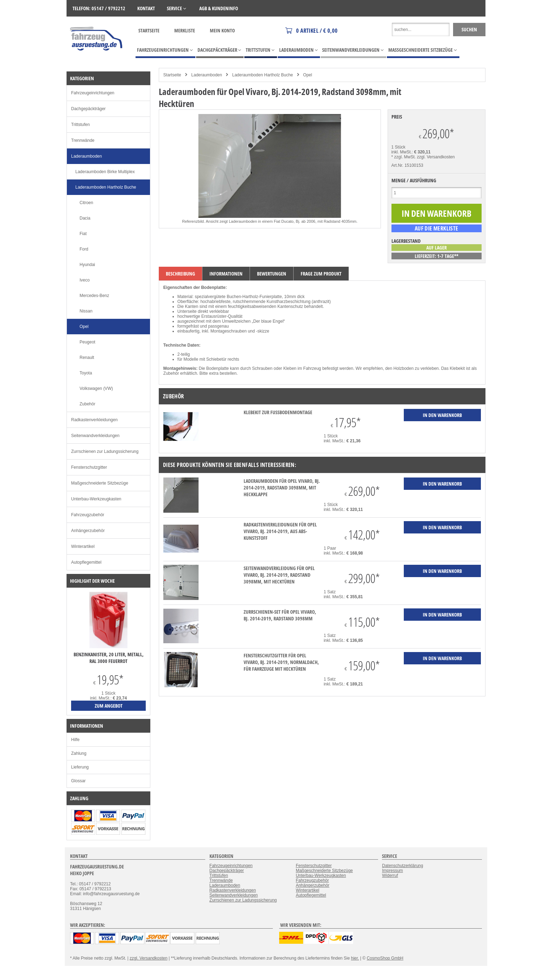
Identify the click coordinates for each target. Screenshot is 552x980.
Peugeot (87, 342)
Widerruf (390, 875)
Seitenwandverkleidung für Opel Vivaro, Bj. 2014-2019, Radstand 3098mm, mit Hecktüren (279, 575)
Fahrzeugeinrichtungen (93, 93)
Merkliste (185, 30)
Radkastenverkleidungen (94, 420)
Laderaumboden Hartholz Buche (262, 75)
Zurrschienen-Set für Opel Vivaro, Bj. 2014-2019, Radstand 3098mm (280, 615)
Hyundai (87, 265)
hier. (355, 958)
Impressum (392, 871)
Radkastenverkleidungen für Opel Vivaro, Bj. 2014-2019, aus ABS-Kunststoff (280, 531)
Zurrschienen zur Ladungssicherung (105, 451)
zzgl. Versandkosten (436, 157)
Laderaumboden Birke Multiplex (105, 172)
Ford (84, 249)
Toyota (86, 373)
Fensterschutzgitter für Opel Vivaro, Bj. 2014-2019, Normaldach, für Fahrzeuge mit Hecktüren (281, 662)
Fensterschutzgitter (89, 467)
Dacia (85, 218)
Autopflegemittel (86, 562)
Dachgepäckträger (88, 109)
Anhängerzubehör (88, 531)
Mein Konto (222, 30)
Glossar (78, 781)
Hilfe (75, 740)
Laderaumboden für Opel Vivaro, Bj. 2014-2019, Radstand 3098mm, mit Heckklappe (282, 488)
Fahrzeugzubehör (88, 515)
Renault (87, 358)
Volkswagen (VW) (96, 388)
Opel (308, 75)
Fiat (83, 234)
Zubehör (87, 404)
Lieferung (80, 767)
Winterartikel (83, 546)
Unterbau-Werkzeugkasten (96, 499)
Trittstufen (80, 125)
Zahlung (79, 753)
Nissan (86, 311)
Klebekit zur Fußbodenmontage (278, 412)
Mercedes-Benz (94, 296)
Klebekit (457, 368)
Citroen (86, 203)
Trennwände (83, 140)
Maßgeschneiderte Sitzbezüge (100, 483)
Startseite (149, 30)
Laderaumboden (206, 75)
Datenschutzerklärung (403, 866)
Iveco (85, 280)
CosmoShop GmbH (385, 958)
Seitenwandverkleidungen (95, 436)
